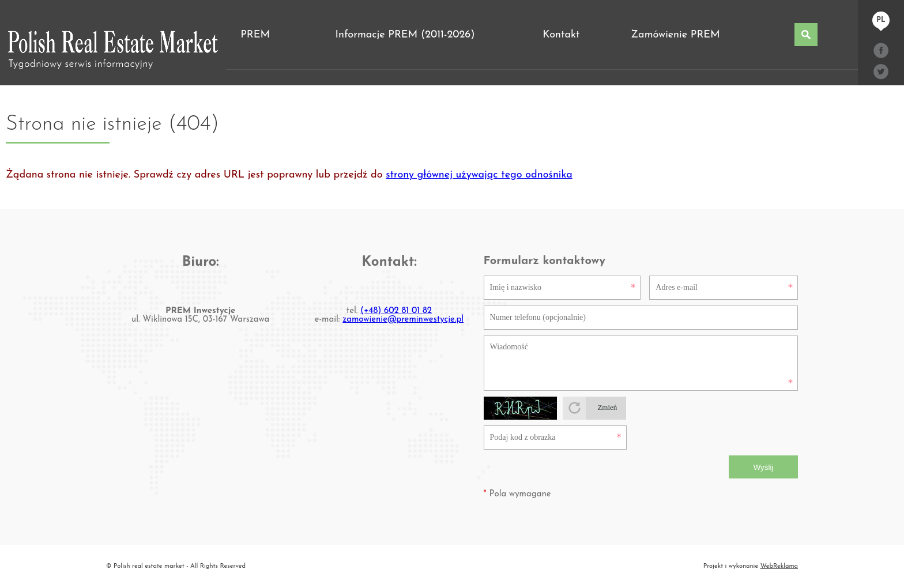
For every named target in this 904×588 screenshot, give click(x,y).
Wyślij (764, 467)
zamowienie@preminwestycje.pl (403, 320)
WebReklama (779, 566)
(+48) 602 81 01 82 (396, 311)
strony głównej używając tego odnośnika (479, 175)
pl (881, 20)
